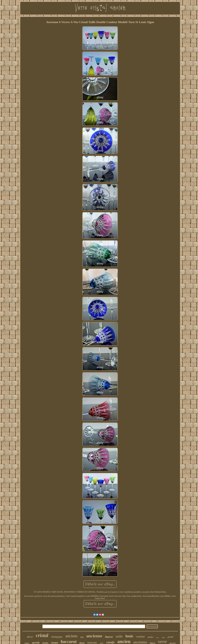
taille (119, 636)
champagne (57, 637)
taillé (163, 637)
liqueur (109, 637)
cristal (42, 635)
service (150, 637)
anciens (71, 636)
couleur (140, 636)
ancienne (94, 636)
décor (30, 637)
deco (158, 637)
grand (170, 637)
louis (129, 636)
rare (82, 637)
